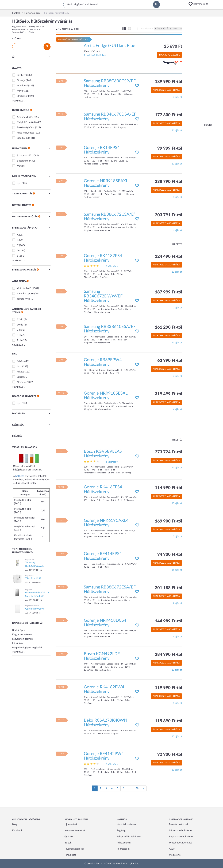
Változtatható (24, 288)
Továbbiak (19, 101)
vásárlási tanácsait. (32, 470)
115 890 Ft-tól (168, 721)
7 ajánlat (178, 308)
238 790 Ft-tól (168, 182)
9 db (19, 330)
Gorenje (21, 80)
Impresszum (123, 849)
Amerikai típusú (25, 294)
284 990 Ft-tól (168, 655)
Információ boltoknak (180, 831)
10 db (20, 325)
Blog (15, 824)
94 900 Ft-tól (170, 555)
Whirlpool (22, 86)
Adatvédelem (124, 843)
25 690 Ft (173, 46)
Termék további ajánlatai (95, 55)
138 (136, 788)
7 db (19, 340)
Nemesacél (23, 382)
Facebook (17, 831)
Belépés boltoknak (179, 824)
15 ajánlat (177, 570)
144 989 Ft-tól (168, 621)
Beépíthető (23, 161)
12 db (20, 320)
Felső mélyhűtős (26, 133)
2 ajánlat (178, 603)
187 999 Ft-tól (168, 292)
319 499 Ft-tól (168, 394)
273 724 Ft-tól (168, 452)
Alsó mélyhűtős (25, 117)
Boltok (68, 843)
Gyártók (69, 837)
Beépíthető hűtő (19, 30)
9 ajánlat (178, 197)
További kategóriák (74, 849)
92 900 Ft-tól (170, 755)
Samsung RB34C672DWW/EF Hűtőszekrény (103, 296)
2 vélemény (112, 266)
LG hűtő (31, 32)
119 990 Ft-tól (168, 688)
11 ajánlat (177, 131)
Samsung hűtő (18, 32)
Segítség (121, 831)
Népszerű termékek (75, 831)
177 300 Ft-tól (168, 115)
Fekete (20, 372)
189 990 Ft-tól (168, 82)
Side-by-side (23, 138)
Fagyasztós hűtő (19, 27)
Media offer (175, 855)
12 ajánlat (177, 737)
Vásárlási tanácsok (126, 824)
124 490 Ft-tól (168, 257)
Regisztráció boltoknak (181, 837)
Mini (19, 166)
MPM (20, 91)
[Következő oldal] (144, 788)
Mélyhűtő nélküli (26, 122)
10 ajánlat (177, 164)
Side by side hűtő (36, 27)
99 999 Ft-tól (170, 148)
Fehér (20, 361)
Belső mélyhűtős (26, 128)
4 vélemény (112, 462)
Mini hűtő (34, 30)
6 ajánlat (178, 230)
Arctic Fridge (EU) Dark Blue (109, 46)
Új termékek (71, 824)
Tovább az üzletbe (169, 55)
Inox (19, 367)
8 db (19, 335)
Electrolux (22, 96)
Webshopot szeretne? (181, 843)
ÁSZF (172, 849)
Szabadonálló (24, 156)
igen (19, 183)
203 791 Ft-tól (168, 215)
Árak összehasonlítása (166, 90)
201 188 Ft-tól (168, 588)
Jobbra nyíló (23, 299)
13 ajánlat (177, 343)
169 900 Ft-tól (168, 521)
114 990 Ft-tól (168, 488)
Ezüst (20, 377)
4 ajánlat (178, 409)
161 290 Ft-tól (168, 327)
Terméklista (70, 855)
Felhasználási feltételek (129, 837)
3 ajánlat (178, 97)
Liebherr (21, 75)
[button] (199, 4)
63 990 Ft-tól (170, 361)
